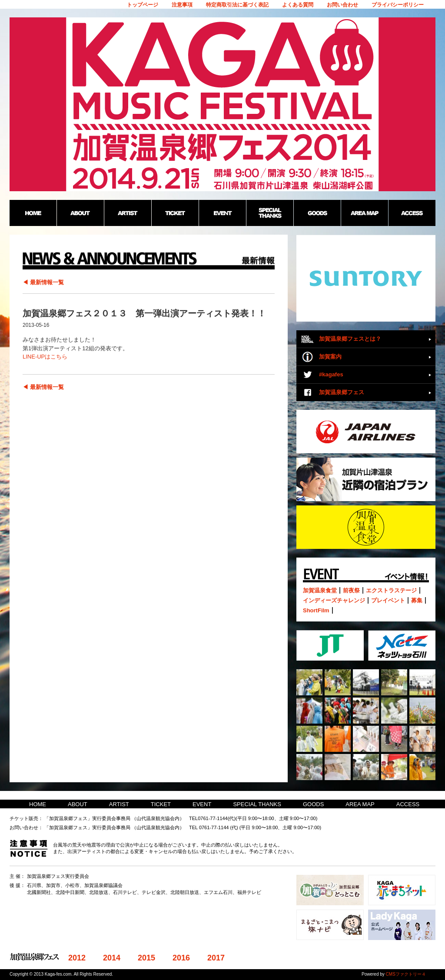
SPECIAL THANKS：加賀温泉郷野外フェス (270, 213)
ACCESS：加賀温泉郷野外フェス (412, 213)
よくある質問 (298, 5)
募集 (417, 600)
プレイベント (388, 600)
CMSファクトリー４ (406, 974)
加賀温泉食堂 (320, 590)
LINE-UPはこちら (45, 357)
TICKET (161, 804)
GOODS (313, 804)
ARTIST (119, 804)
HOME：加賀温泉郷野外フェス (33, 213)
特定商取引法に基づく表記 (237, 5)
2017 (216, 958)
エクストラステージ (391, 590)
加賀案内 (330, 357)
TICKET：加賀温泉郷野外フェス (175, 213)
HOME (38, 804)
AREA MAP (360, 804)
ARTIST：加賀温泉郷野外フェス (128, 213)
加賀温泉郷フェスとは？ (350, 339)
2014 (112, 958)
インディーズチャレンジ (334, 600)
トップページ (143, 5)
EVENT (202, 804)
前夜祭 (351, 590)
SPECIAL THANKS (257, 804)
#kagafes (331, 374)
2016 (181, 958)
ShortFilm (316, 610)
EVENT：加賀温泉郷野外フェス (222, 213)
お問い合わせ (342, 5)
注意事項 (182, 5)
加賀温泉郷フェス (342, 392)
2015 (146, 958)
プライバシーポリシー (398, 5)
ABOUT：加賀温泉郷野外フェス (80, 213)
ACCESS (408, 804)
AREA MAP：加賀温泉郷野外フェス (364, 213)
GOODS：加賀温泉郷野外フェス (317, 213)
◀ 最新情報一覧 (43, 282)
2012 (77, 958)
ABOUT (78, 804)
